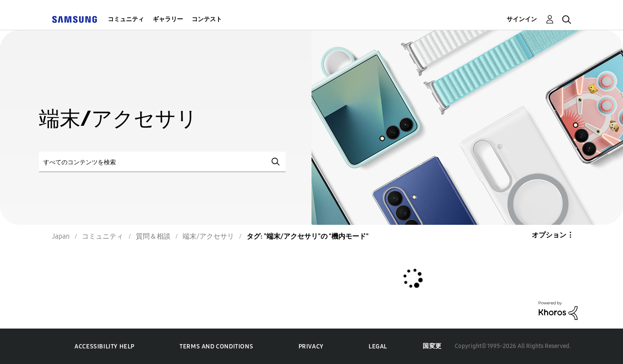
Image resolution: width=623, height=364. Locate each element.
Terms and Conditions (216, 346)
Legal (378, 346)
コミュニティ (126, 19)
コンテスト (207, 19)
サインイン (522, 19)
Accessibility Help (104, 346)
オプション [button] (549, 235)
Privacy (311, 346)
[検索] (162, 162)
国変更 (432, 346)
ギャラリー (168, 19)
